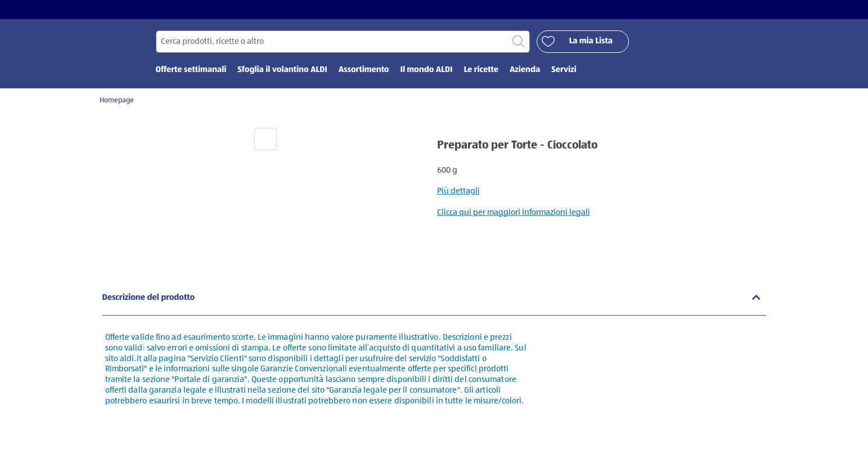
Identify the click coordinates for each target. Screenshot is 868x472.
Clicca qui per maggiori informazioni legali (514, 213)
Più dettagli (458, 193)
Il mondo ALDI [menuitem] (426, 72)
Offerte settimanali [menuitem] (191, 72)
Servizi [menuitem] (564, 72)
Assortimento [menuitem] (364, 72)
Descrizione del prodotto (149, 299)
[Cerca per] (343, 43)
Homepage (117, 102)
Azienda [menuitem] (525, 72)
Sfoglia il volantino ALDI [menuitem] (282, 72)
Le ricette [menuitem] (481, 72)
